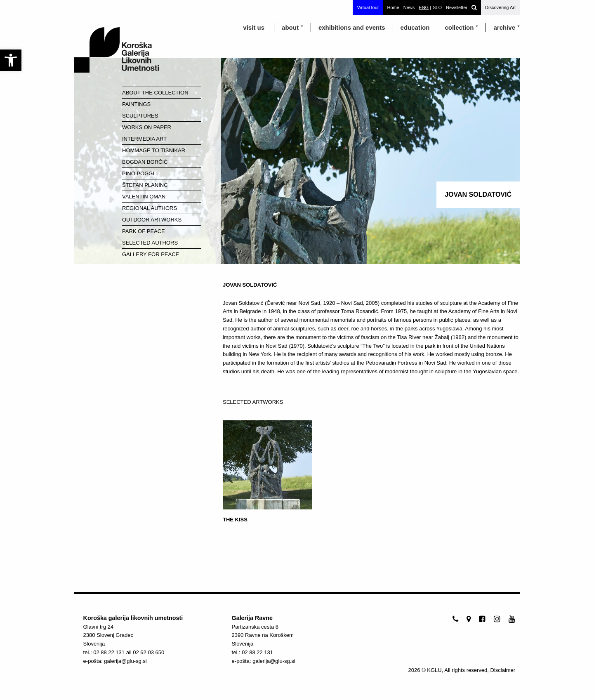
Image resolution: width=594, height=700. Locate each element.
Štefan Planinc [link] (145, 185)
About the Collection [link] (155, 93)
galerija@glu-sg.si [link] (125, 661)
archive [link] (504, 27)
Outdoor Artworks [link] (152, 220)
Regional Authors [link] (150, 208)
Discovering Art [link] (500, 7)
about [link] (290, 27)
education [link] (415, 27)
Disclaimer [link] (503, 670)
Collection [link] (459, 27)
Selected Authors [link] (150, 243)
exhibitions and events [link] (352, 27)
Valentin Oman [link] (144, 197)
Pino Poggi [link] (138, 173)
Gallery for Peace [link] (151, 254)
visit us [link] (254, 27)
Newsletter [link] (457, 7)
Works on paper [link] (147, 127)
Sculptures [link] (140, 116)
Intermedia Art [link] (144, 139)
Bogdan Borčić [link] (145, 162)
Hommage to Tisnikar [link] (154, 150)
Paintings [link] (136, 104)
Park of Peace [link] (144, 231)
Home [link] (393, 7)
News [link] (409, 7)
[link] (11, 60)
